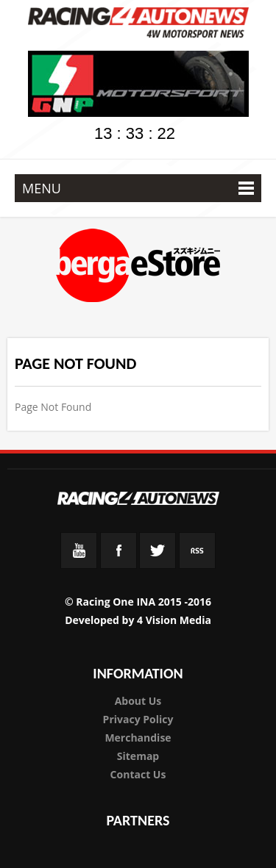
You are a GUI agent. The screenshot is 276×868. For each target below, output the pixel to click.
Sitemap (138, 756)
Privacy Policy (138, 719)
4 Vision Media (174, 620)
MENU (138, 188)
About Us (138, 701)
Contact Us (138, 774)
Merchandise (138, 738)
